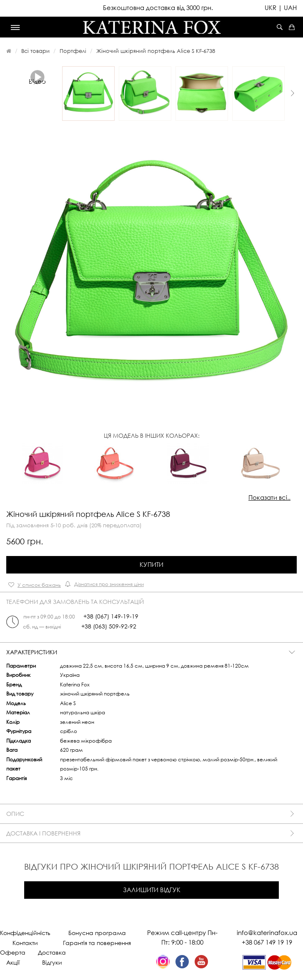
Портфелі (73, 51)
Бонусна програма (97, 933)
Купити (151, 564)
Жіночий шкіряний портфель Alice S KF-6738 (156, 51)
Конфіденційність (25, 933)
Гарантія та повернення (97, 943)
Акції (13, 962)
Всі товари (35, 51)
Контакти (25, 943)
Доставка (52, 952)
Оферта (13, 952)
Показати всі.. (269, 497)
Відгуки (52, 962)
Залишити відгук (152, 890)
